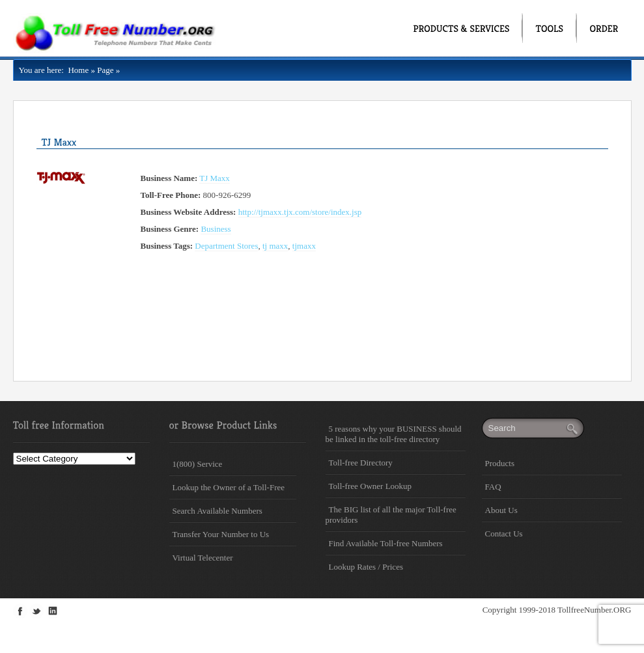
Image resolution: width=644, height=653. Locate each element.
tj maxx (275, 246)
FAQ (493, 487)
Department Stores (226, 246)
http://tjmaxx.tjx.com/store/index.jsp (300, 212)
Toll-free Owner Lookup (371, 486)
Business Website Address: (189, 212)
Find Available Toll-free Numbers (386, 543)
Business (216, 229)
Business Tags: (167, 246)
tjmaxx (304, 246)
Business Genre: (170, 229)
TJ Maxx (215, 178)
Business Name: (169, 178)
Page (105, 70)
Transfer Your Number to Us (221, 534)
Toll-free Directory (361, 463)
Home (76, 70)
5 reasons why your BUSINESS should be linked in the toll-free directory (394, 434)
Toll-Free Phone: (171, 195)
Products (500, 463)
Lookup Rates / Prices (366, 567)
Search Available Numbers (217, 511)
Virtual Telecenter (203, 558)
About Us (501, 510)
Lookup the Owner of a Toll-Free (229, 487)
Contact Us (504, 534)
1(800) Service (198, 464)
